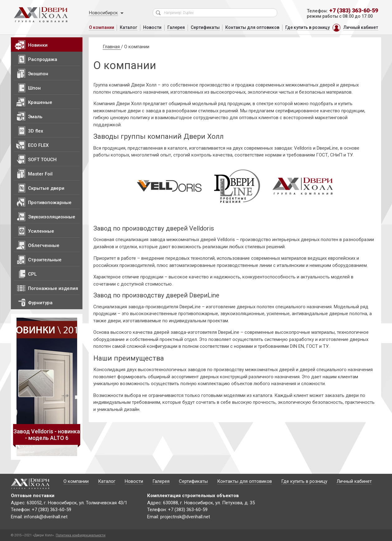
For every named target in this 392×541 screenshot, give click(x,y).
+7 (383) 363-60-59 (354, 10)
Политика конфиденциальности (81, 535)
